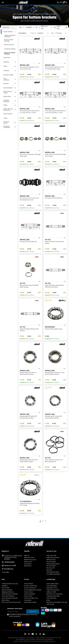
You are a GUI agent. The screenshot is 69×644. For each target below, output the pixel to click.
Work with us (28, 566)
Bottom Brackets (9, 45)
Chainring (6, 62)
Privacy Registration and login (33, 590)
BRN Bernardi (50, 327)
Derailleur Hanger (8, 75)
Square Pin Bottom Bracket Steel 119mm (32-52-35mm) (54, 286)
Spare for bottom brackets (48, 14)
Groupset (6, 84)
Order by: (33, 33)
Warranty (49, 570)
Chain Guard (7, 58)
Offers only (59, 27)
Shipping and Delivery (8, 592)
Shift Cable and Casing (8, 92)
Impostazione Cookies (30, 602)
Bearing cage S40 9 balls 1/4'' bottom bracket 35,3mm (28, 374)
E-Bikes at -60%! (51, 592)
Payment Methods (7, 590)
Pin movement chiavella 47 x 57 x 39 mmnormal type (29, 68)
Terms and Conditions (8, 596)
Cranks (5, 118)
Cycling (20, 14)
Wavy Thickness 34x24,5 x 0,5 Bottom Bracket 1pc (54, 461)
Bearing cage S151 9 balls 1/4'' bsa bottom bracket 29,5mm (55, 374)
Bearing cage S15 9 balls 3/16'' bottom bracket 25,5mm (28, 417)
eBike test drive (51, 560)
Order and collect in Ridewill (10, 594)
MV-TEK (48, 240)
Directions (7, 559)
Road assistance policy (53, 564)
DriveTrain (26, 14)
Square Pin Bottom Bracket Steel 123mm (54, 243)
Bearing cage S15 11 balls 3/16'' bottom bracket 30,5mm (54, 417)
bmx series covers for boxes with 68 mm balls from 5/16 (29, 199)
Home (15, 14)
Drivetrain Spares (6, 122)
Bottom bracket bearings (9, 40)
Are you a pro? (51, 568)
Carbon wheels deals (52, 584)
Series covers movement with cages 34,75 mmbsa (55, 155)
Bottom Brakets (35, 14)
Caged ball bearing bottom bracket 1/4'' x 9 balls (30, 504)
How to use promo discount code (11, 602)
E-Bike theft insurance (53, 558)
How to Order (6, 588)
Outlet (48, 600)
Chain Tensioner (8, 114)
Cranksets (6, 71)
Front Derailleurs (7, 79)
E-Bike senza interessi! (53, 590)
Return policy (5, 600)
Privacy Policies (29, 584)
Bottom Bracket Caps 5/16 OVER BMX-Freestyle (29, 286)
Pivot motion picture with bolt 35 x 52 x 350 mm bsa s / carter (30, 112)
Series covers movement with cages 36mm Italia (30, 155)
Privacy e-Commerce (30, 588)
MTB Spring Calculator (53, 572)
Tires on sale (50, 604)
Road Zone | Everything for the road (57, 602)
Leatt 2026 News (52, 598)
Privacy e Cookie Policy (31, 586)
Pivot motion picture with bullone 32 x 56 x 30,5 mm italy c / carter (55, 112)
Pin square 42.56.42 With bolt (54, 198)
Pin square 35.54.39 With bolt (28, 242)
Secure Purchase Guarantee (10, 598)
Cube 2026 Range (52, 586)
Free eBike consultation (53, 574)
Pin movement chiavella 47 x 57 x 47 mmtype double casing (55, 68)
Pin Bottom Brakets (10, 49)
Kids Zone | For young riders (54, 594)
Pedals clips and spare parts (8, 110)
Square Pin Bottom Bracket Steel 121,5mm (29, 330)
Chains (5, 66)
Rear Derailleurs (8, 88)
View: (53, 33)
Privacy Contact (29, 592)
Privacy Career (28, 596)
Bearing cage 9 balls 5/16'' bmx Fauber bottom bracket (29, 461)
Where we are (28, 562)
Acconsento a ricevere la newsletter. (23, 616)
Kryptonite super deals (53, 596)
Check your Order (51, 556)
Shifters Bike (7, 97)
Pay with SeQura (51, 562)
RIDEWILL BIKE (25, 65)
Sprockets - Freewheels (7, 127)
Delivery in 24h (44, 27)
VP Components (26, 501)
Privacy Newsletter (30, 594)
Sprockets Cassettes (6, 101)
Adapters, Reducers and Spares (10, 36)
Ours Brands (28, 564)
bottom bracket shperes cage (54, 329)
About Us (27, 556)
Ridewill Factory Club (30, 560)
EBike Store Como (29, 558)
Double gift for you (52, 588)
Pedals (5, 105)
